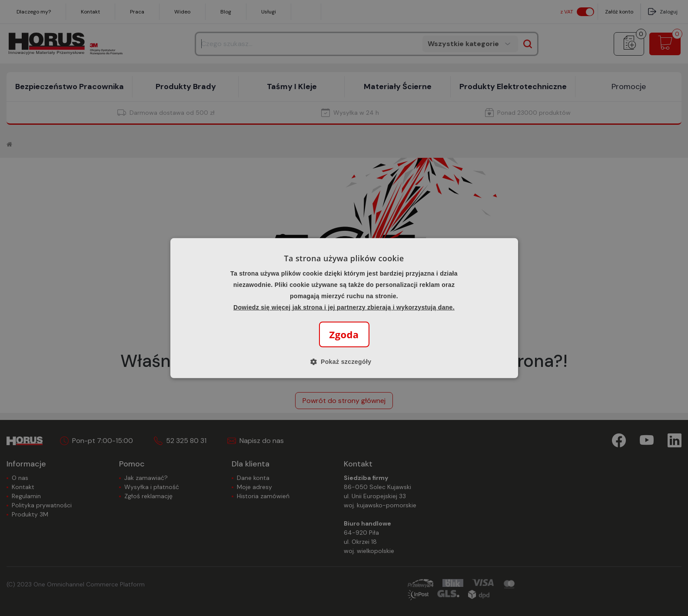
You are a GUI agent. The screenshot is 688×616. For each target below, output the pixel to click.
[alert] (344, 308)
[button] (344, 362)
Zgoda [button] (344, 334)
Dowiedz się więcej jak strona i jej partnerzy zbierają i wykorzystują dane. (344, 307)
